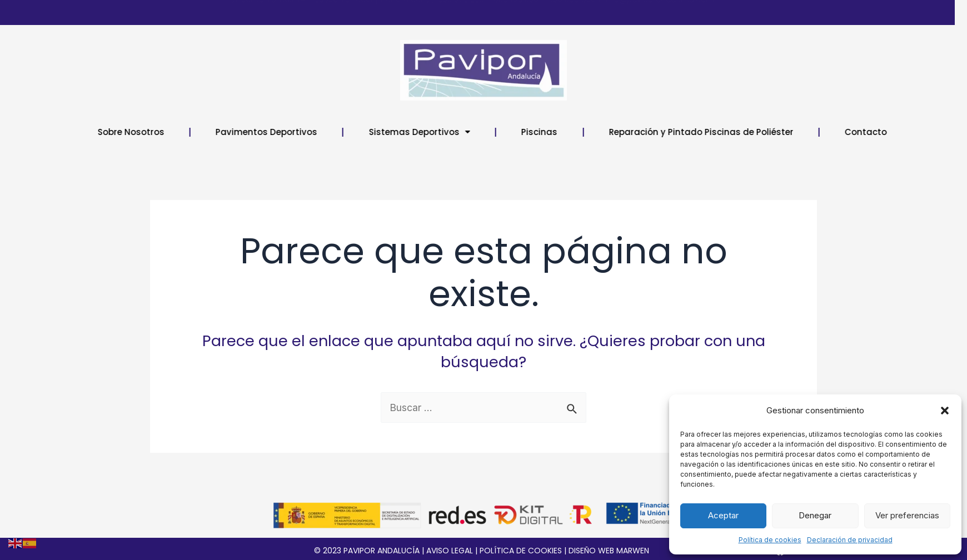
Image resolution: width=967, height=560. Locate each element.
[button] (945, 411)
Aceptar (723, 515)
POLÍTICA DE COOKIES (521, 551)
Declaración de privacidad (850, 540)
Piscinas (578, 132)
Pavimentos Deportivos (305, 132)
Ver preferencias (907, 515)
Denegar (815, 515)
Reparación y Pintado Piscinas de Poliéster (740, 132)
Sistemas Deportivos (458, 132)
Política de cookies (770, 540)
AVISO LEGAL (450, 551)
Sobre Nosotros (170, 132)
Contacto (904, 132)
